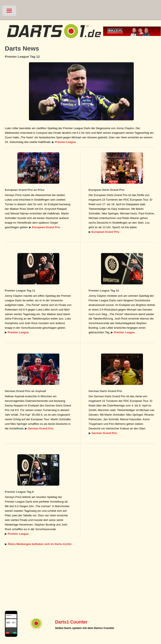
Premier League (65, 142)
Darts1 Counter (71, 622)
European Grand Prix (46, 227)
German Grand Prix (41, 428)
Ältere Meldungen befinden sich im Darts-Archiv (40, 544)
